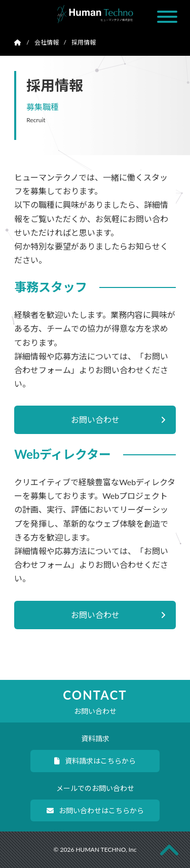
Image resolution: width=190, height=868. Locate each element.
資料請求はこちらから (95, 761)
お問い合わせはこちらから (95, 810)
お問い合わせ (118, 420)
